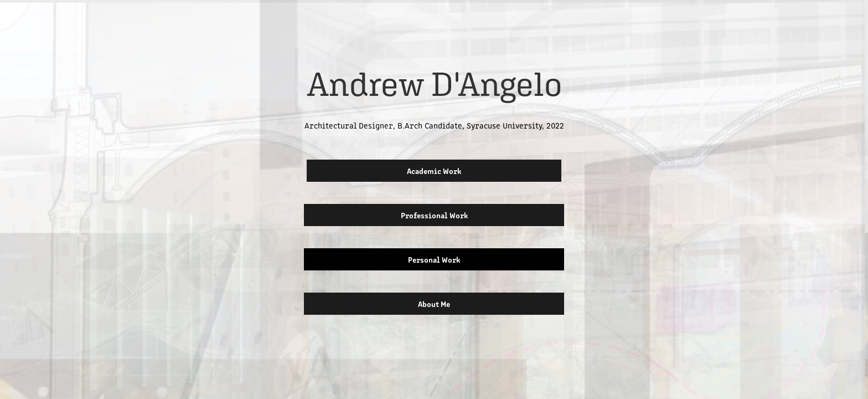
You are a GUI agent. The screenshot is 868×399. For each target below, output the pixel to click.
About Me (434, 304)
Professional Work (434, 215)
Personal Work (434, 259)
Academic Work (434, 171)
